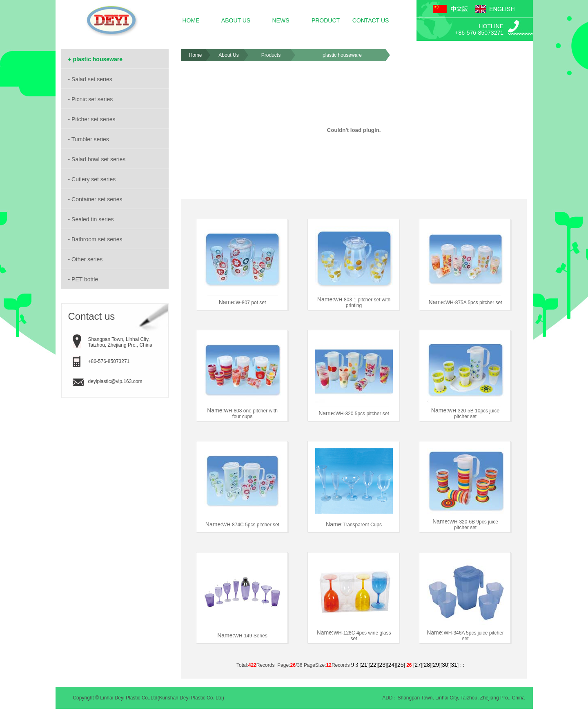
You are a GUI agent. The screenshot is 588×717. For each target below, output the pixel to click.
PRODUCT (326, 20)
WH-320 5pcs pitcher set (362, 414)
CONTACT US (371, 20)
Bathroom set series (98, 239)
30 (445, 665)
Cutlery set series (94, 179)
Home (195, 55)
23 (382, 665)
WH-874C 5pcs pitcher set (251, 525)
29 (436, 665)
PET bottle (86, 279)
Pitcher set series (94, 119)
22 (373, 665)
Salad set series (93, 79)
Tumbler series (91, 139)
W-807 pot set (251, 303)
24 (392, 665)
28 (427, 665)
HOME (191, 20)
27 (418, 665)
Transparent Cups (362, 525)
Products (271, 55)
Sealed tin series (93, 219)
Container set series (98, 199)
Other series (88, 259)
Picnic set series (93, 99)
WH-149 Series (251, 636)
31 (454, 665)
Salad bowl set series (99, 159)
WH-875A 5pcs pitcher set (474, 303)
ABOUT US (236, 20)
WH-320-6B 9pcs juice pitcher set (473, 525)
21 (364, 665)
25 (401, 665)
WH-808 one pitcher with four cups (251, 414)
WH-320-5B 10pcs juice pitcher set (474, 414)
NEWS (281, 20)
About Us (228, 55)
